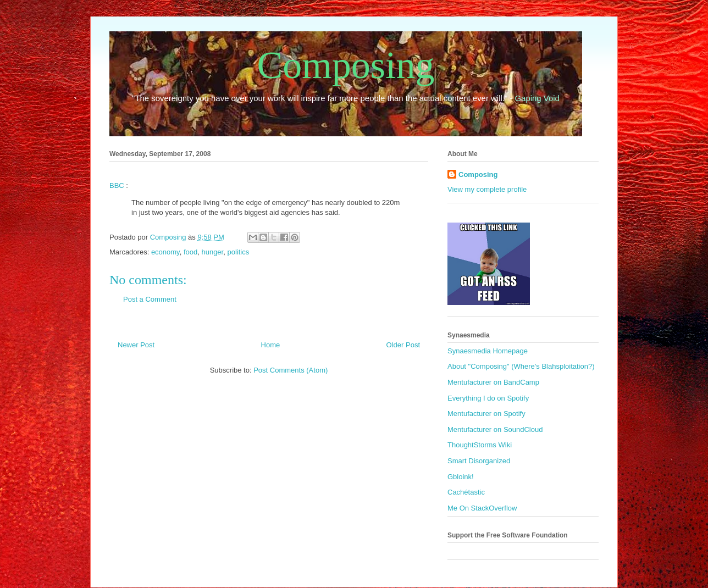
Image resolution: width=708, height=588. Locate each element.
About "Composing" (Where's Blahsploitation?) (521, 366)
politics (238, 252)
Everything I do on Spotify (488, 398)
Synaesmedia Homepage (488, 351)
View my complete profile (487, 189)
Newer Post (136, 345)
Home (271, 345)
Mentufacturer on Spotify (486, 414)
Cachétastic (466, 492)
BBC (117, 185)
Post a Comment (150, 299)
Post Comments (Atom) (291, 370)
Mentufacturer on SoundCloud (495, 429)
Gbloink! (461, 477)
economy (165, 252)
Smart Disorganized (479, 461)
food (190, 252)
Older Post (403, 345)
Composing (346, 65)
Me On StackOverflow (482, 508)
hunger (212, 252)
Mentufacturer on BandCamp (493, 382)
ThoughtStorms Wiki (480, 445)
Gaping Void (537, 98)
